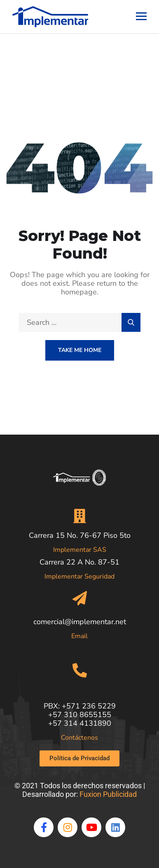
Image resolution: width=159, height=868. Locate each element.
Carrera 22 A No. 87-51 (79, 562)
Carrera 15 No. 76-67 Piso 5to (80, 535)
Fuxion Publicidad (108, 794)
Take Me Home (80, 350)
